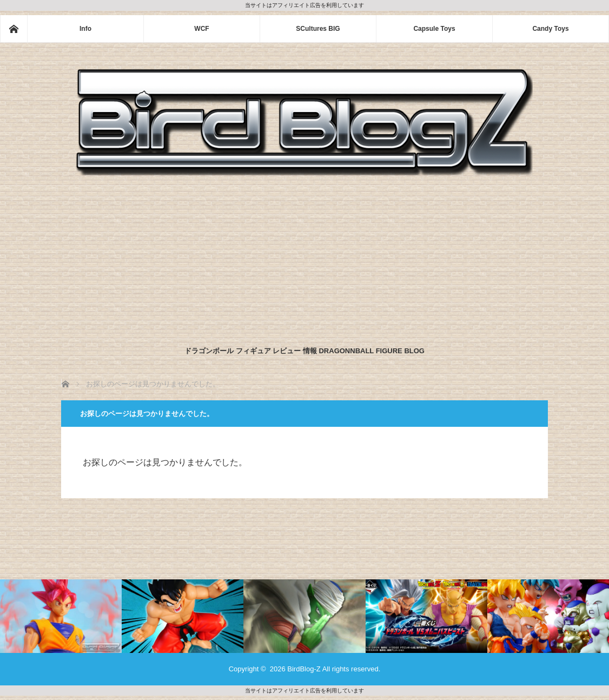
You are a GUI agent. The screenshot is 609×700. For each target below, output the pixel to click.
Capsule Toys (434, 29)
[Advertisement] (305, 258)
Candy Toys (550, 29)
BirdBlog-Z (304, 669)
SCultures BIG (318, 29)
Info (85, 29)
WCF (201, 29)
